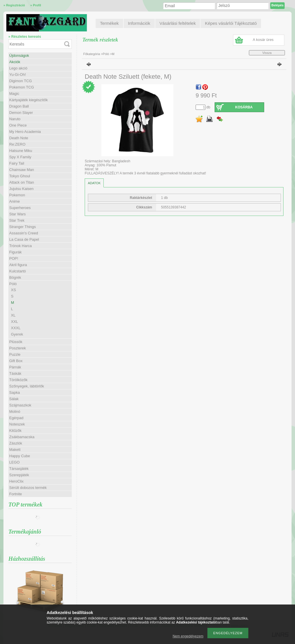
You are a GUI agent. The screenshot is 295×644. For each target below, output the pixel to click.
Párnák (15, 367)
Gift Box (16, 361)
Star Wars (17, 214)
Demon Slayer (21, 113)
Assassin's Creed (24, 233)
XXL (15, 322)
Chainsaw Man (22, 170)
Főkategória (92, 54)
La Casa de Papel (24, 239)
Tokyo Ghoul (20, 176)
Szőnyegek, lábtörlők (27, 386)
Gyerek (17, 334)
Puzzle (15, 354)
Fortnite (16, 494)
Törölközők (18, 380)
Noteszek (17, 424)
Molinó (15, 412)
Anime (15, 201)
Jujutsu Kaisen (21, 189)
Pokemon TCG (22, 87)
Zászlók (16, 443)
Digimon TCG (21, 81)
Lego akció (18, 68)
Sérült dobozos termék (28, 488)
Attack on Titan (22, 182)
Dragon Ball (19, 106)
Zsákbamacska (22, 437)
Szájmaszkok (20, 405)
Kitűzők (15, 431)
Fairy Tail (17, 163)
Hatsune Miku (21, 151)
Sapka (15, 392)
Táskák (15, 373)
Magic (14, 94)
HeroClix (16, 481)
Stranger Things (22, 227)
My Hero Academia (25, 132)
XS (13, 290)
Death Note (19, 138)
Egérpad (16, 418)
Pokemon (17, 195)
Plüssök (16, 342)
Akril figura (18, 265)
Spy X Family (20, 157)
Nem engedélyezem (188, 636)
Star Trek (17, 220)
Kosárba (244, 107)
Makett (15, 450)
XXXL (16, 328)
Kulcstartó (18, 271)
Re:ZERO (17, 144)
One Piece (18, 125)
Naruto (15, 119)
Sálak (14, 399)
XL (13, 315)
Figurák (15, 252)
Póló (106, 54)
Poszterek (18, 348)
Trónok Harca (20, 246)
